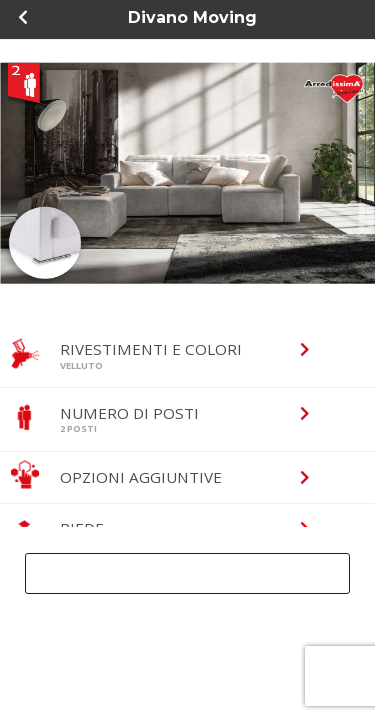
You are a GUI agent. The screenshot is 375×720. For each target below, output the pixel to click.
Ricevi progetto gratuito (179, 573)
